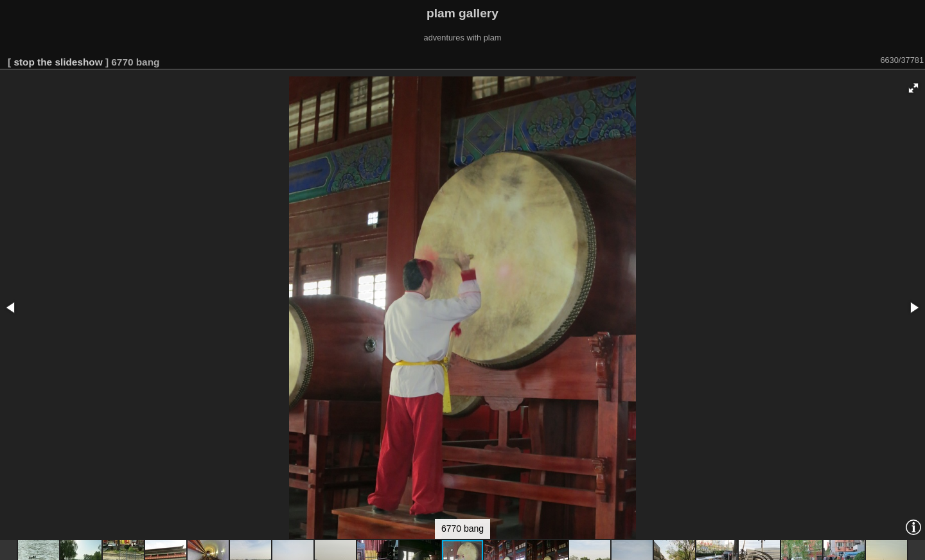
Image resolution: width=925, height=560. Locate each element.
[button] (913, 88)
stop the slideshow (58, 62)
